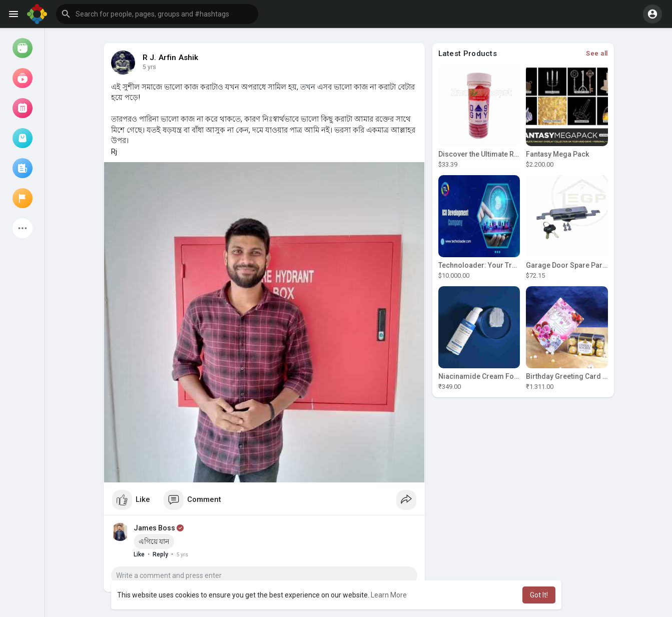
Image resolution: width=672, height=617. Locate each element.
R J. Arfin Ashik (171, 58)
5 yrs (149, 67)
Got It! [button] (539, 595)
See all (597, 53)
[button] (157, 14)
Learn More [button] (389, 595)
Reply (160, 554)
